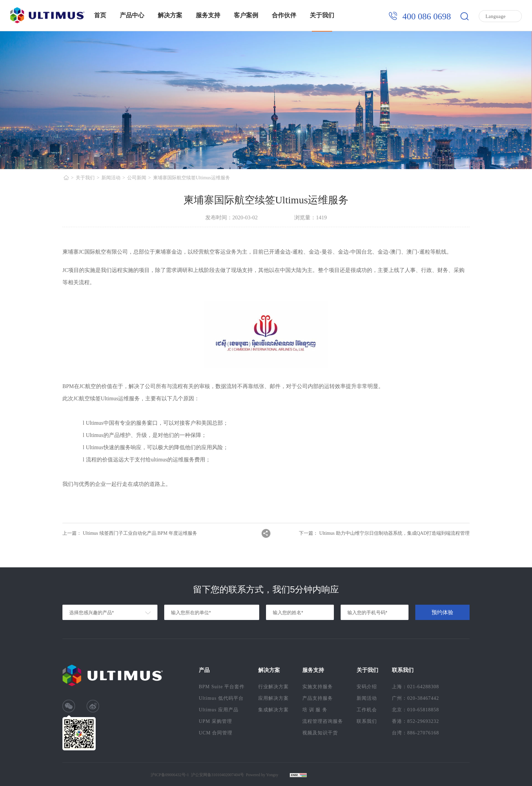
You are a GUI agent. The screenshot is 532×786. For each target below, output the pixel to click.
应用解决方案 (273, 698)
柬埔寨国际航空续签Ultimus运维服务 (192, 178)
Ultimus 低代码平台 (221, 698)
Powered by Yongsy (262, 775)
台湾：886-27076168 (415, 733)
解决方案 (170, 15)
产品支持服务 (318, 698)
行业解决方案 (273, 687)
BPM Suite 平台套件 (222, 687)
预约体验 (442, 612)
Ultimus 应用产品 (219, 710)
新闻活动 (111, 178)
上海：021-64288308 (415, 687)
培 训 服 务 (315, 710)
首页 (100, 15)
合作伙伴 (284, 15)
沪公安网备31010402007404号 (217, 775)
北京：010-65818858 (415, 710)
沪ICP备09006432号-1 (170, 775)
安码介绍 (367, 687)
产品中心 (132, 15)
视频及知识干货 (320, 733)
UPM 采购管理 (215, 721)
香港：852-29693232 (415, 721)
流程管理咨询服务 (323, 721)
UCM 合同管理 (216, 733)
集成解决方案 (273, 710)
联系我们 (367, 721)
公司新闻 (137, 178)
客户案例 (246, 15)
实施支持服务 (318, 687)
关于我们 (322, 15)
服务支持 (208, 15)
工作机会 (367, 710)
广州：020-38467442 (415, 698)
